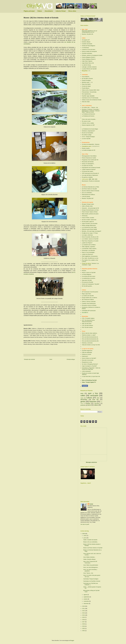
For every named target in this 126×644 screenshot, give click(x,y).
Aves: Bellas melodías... (89, 557)
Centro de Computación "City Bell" (91, 284)
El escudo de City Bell (87, 282)
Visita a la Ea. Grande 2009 (89, 90)
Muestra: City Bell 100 (87, 34)
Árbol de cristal (86, 102)
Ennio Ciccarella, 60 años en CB (90, 237)
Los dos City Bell (86, 139)
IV (97, 146)
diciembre (86, 603)
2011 (96, 179)
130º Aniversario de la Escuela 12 (90, 173)
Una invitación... (86, 77)
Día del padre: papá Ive (88, 222)
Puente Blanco (86, 88)
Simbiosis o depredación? (88, 131)
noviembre (86, 601)
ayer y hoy (93, 393)
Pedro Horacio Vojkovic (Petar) (90, 212)
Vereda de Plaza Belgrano (89, 46)
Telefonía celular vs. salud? (89, 335)
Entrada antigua (71, 359)
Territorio (94, 263)
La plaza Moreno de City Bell (89, 69)
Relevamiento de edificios (88, 195)
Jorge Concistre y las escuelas (90, 223)
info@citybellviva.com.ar (88, 32)
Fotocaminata (85, 92)
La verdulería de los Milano (89, 245)
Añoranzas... (85, 216)
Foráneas (90, 109)
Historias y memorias (87, 343)
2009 (90, 179)
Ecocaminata (93, 92)
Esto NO (95, 400)
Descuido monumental (88, 360)
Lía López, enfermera (87, 235)
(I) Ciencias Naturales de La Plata (90, 187)
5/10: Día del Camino (87, 327)
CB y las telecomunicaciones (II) (90, 339)
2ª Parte (96, 233)
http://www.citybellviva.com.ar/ (89, 31)
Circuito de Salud (86, 86)
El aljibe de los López (87, 233)
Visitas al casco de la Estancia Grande (92, 100)
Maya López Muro (86, 294)
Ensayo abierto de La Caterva (89, 298)
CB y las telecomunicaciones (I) (90, 337)
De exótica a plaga (87, 135)
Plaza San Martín (86, 84)
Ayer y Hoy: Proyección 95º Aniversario (90, 562)
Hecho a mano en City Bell (89, 272)
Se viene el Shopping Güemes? (90, 364)
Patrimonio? (85, 356)
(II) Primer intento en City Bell (89, 189)
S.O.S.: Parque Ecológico (88, 137)
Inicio (51, 359)
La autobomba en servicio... (89, 278)
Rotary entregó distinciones (89, 225)
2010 (98, 90)
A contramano (85, 48)
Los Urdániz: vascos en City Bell (90, 239)
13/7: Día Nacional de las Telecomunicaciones (88, 321)
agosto (86, 595)
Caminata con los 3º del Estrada (90, 98)
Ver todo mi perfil (85, 524)
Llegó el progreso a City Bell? (89, 366)
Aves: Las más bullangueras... (91, 567)
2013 (84, 613)
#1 (87, 313)
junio (85, 538)
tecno (89, 405)
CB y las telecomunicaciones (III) (90, 341)
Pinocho (84, 271)
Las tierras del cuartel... (88, 171)
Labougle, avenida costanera (89, 67)
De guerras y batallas (87, 177)
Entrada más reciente (29, 359)
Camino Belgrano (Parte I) (89, 57)
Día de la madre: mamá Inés (89, 220)
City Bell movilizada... (87, 53)
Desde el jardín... (86, 148)
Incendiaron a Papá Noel (88, 368)
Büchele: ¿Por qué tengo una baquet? (92, 231)
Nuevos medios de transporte (89, 51)
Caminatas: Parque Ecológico (91, 579)
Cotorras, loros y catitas (88, 123)
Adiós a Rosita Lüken (87, 206)
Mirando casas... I (86, 82)
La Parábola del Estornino (88, 114)
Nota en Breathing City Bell (89, 380)
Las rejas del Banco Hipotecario (90, 175)
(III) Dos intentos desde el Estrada (91, 191)
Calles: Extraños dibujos (89, 559)
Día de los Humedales (87, 133)
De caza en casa (86, 121)
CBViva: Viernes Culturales (89, 302)
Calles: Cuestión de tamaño (90, 540)
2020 (84, 628)
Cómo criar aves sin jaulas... (89, 119)
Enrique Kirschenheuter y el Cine (90, 210)
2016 (84, 620)
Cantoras (92, 111)
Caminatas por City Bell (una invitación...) (91, 584)
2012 (84, 611)
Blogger (72, 640)
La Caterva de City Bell (88, 296)
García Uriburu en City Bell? (89, 358)
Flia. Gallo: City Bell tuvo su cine (90, 258)
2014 (84, 615)
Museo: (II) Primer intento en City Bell (93, 548)
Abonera (97, 144)
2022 (84, 631)
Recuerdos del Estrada (88, 162)
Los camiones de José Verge (89, 227)
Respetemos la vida (87, 362)
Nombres (84, 109)
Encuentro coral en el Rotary (89, 305)
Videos (40, 11)
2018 (84, 624)
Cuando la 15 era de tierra (89, 50)
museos (88, 403)
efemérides (84, 400)
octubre (86, 599)
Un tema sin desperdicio (88, 144)
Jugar (90, 265)
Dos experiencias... (87, 94)
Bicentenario (85, 181)
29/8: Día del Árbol (87, 324)
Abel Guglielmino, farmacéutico (90, 256)
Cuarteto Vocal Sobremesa (89, 303)
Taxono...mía (95, 107)
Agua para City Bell (87, 280)
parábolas (83, 405)
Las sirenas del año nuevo (89, 276)
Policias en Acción (86, 354)
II (90, 71)
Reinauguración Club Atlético (89, 156)
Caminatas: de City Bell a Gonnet (92, 581)
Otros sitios (72, 11)
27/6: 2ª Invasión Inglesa (88, 318)
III (95, 146)
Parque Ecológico (86, 80)
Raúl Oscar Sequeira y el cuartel (90, 241)
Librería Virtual (61, 11)
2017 (84, 622)
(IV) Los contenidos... (87, 193)
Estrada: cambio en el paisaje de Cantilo (92, 55)
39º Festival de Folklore (88, 299)
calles (83, 395)
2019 (84, 626)
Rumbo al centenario (94, 181)
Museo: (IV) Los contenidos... (91, 542)
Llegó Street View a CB (88, 63)
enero (85, 536)
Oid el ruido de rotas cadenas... (90, 333)
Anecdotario (49, 11)
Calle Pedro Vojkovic (87, 61)
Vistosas (97, 111)
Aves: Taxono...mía (88, 573)
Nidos (83, 112)
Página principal (29, 11)
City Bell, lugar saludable (88, 96)
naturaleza (97, 403)
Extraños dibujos (86, 42)
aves (82, 393)
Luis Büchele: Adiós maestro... (90, 249)
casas (82, 398)
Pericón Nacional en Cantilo (89, 158)
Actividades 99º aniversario (89, 311)
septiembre (87, 597)
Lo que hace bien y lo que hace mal (91, 376)
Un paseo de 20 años (87, 166)
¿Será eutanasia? (86, 371)
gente (83, 401)
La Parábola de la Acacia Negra (90, 129)
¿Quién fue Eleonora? (87, 254)
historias (93, 401)
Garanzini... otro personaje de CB (90, 208)
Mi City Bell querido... (87, 286)
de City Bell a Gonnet (87, 79)
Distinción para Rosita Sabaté (89, 229)
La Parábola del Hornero (88, 116)
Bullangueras (85, 111)
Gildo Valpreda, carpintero (88, 247)
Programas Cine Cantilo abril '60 (90, 160)
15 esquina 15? (86, 40)
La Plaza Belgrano (87, 274)
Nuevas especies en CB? (88, 125)
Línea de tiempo (86, 196)
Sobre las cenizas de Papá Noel (91, 369)
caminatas (94, 395)
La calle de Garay (86, 65)
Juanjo (91, 504)
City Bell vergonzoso (87, 351)
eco (98, 398)
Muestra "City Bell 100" (88, 198)
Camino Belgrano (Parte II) (89, 59)
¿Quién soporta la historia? (89, 169)
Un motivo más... (86, 107)
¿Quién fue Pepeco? (87, 243)
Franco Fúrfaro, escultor (88, 218)
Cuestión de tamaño (87, 44)
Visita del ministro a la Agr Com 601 (91, 345)
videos (96, 405)
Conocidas (96, 109)
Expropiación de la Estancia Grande (91, 168)
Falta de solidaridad (87, 352)
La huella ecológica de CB (89, 150)
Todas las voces (90, 112)
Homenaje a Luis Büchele (88, 250)
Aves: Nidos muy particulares (91, 565)
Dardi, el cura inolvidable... (89, 252)
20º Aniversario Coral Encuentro (90, 292)
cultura (89, 398)
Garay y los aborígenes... (88, 164)
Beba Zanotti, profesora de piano (90, 214)
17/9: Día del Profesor (87, 325)
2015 (84, 617)
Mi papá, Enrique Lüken (88, 204)
